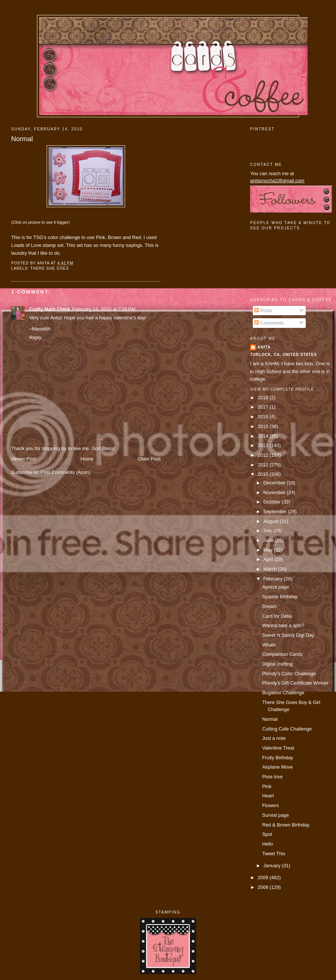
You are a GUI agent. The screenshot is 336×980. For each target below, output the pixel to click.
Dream (269, 606)
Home (87, 459)
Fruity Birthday (278, 758)
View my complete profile (282, 389)
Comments (269, 323)
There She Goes (49, 268)
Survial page (276, 815)
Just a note (274, 738)
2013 (264, 445)
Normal (22, 139)
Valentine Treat (278, 748)
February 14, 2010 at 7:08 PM (104, 309)
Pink (267, 786)
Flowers (270, 805)
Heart (268, 796)
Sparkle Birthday (280, 597)
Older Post (149, 459)
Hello (267, 844)
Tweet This (274, 854)
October (272, 502)
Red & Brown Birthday (286, 825)
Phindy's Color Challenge (289, 674)
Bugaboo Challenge (283, 693)
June (269, 540)
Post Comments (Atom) (66, 472)
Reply (35, 337)
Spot (267, 834)
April (269, 559)
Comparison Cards (282, 654)
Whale (269, 645)
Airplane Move (277, 767)
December (275, 483)
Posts (263, 311)
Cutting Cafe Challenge (287, 729)
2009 (264, 877)
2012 (264, 455)
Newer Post (24, 459)
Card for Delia (277, 616)
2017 (264, 407)
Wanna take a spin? (283, 625)
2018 (264, 398)
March (270, 569)
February (273, 579)
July (268, 531)
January (272, 866)
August (271, 521)
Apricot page (276, 587)
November (275, 492)
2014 (264, 436)
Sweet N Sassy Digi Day (288, 635)
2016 (264, 417)
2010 (264, 474)
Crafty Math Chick (49, 309)
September (276, 511)
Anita (264, 347)
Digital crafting (277, 664)
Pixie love (272, 777)
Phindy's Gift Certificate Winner (295, 683)
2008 (264, 887)
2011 (264, 465)
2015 (264, 426)
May (268, 550)
